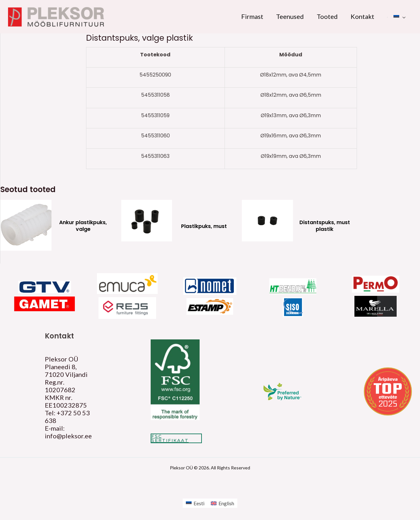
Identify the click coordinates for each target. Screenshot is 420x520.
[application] (402, 16)
